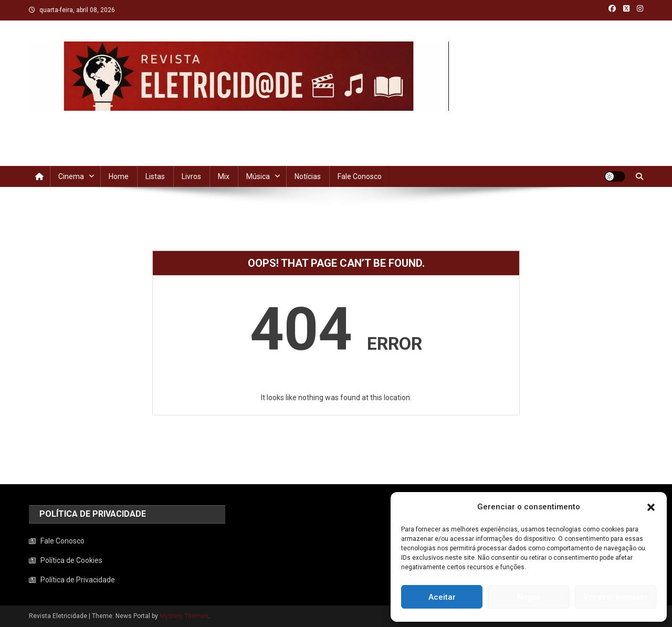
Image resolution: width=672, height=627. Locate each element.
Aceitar (442, 597)
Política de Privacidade (78, 580)
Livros (191, 176)
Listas (155, 176)
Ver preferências (616, 597)
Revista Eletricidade (104, 121)
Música (258, 176)
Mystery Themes (184, 616)
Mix (224, 176)
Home (119, 176)
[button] (651, 507)
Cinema (71, 176)
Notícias (308, 176)
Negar (529, 597)
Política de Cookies (71, 560)
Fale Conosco (360, 176)
